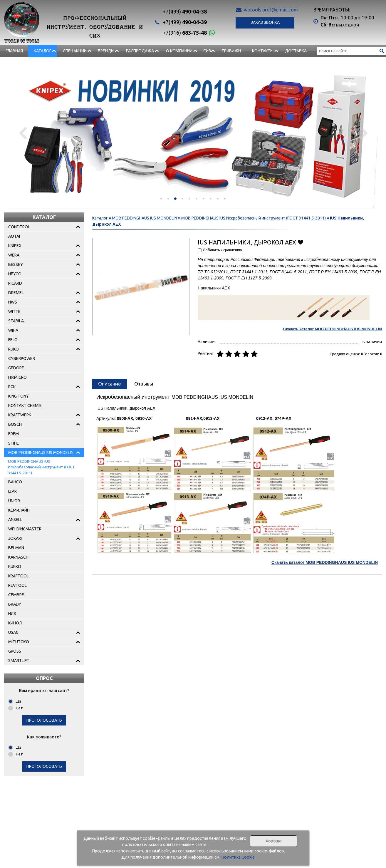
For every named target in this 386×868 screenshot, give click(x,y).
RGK (12, 387)
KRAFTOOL (19, 576)
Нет (19, 708)
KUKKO (15, 567)
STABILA (16, 321)
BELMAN (16, 548)
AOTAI (14, 236)
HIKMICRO (17, 377)
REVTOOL (17, 585)
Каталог (43, 51)
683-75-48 (185, 33)
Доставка (296, 51)
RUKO (14, 349)
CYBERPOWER (22, 358)
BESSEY (16, 264)
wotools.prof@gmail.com (271, 10)
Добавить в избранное (300, 242)
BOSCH (15, 424)
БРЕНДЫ (106, 51)
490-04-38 (185, 11)
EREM (14, 434)
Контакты (263, 51)
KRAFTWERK (20, 415)
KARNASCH (18, 557)
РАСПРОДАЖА (140, 51)
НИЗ (12, 614)
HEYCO (15, 274)
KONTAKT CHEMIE (25, 405)
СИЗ (207, 51)
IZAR (12, 491)
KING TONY (19, 396)
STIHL (14, 443)
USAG (13, 632)
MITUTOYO (19, 642)
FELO (13, 340)
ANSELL (15, 520)
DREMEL (16, 293)
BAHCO (15, 482)
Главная (14, 51)
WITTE (14, 311)
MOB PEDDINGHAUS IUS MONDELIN (41, 453)
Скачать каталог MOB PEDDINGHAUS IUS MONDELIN (333, 329)
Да (19, 701)
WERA (14, 255)
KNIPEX (15, 246)
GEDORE (16, 368)
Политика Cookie (238, 857)
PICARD (15, 283)
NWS (13, 302)
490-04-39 (185, 22)
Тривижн (231, 51)
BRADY (15, 604)
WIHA (13, 330)
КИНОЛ (15, 623)
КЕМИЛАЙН (19, 510)
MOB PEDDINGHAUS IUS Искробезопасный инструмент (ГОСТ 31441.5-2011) (41, 467)
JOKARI (15, 538)
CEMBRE (16, 595)
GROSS (15, 651)
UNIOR (14, 501)
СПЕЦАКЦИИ (75, 51)
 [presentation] (22, 133)
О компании (179, 51)
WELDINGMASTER (25, 529)
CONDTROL (19, 227)
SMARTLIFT (19, 661)
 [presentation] (364, 133)
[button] (161, 199)
